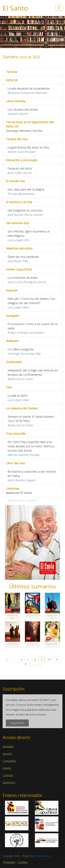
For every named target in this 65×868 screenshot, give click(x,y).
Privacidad (9, 862)
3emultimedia (42, 856)
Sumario (7, 754)
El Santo (15, 8)
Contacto (8, 775)
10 (49, 660)
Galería (7, 768)
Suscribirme (17, 723)
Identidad (8, 746)
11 (57, 660)
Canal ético (9, 782)
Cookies (23, 862)
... (15, 660)
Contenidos (9, 761)
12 (26, 664)
